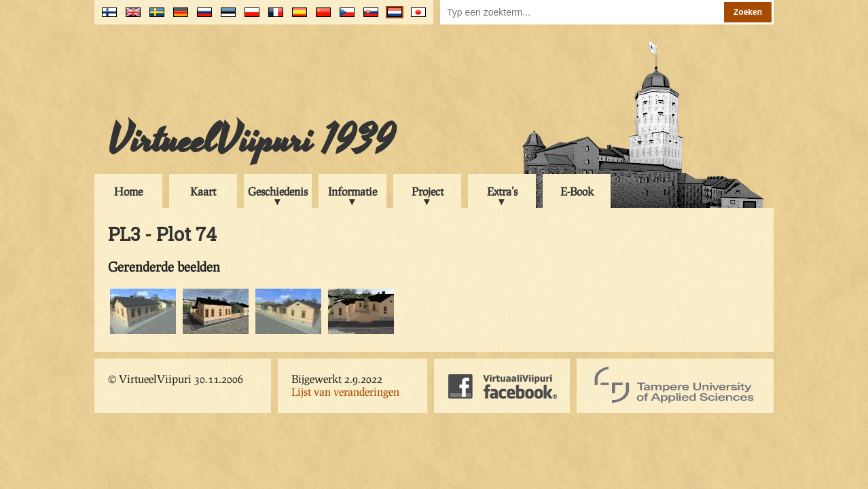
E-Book (577, 191)
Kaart (203, 191)
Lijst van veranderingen (345, 392)
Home (128, 191)
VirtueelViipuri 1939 (251, 141)
